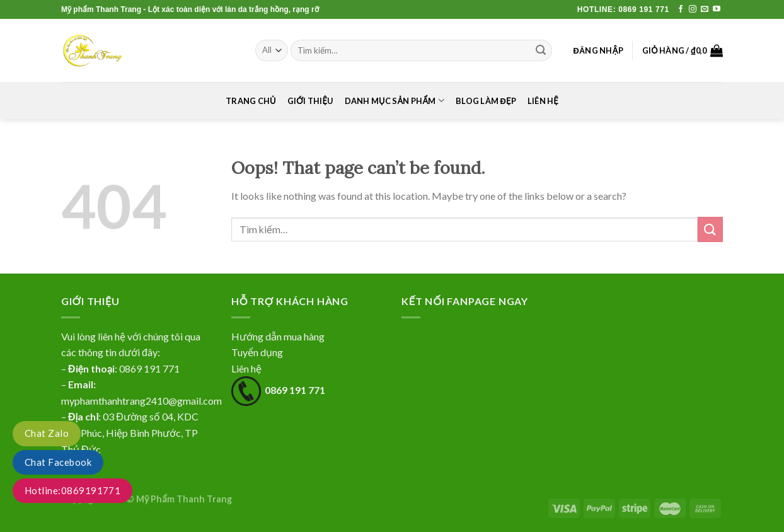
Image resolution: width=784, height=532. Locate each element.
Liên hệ (543, 101)
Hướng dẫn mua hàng (278, 336)
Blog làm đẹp (486, 101)
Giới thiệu (310, 101)
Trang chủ (251, 101)
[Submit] (710, 229)
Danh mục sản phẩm (395, 101)
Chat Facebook (58, 462)
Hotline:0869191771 (72, 490)
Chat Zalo (47, 433)
